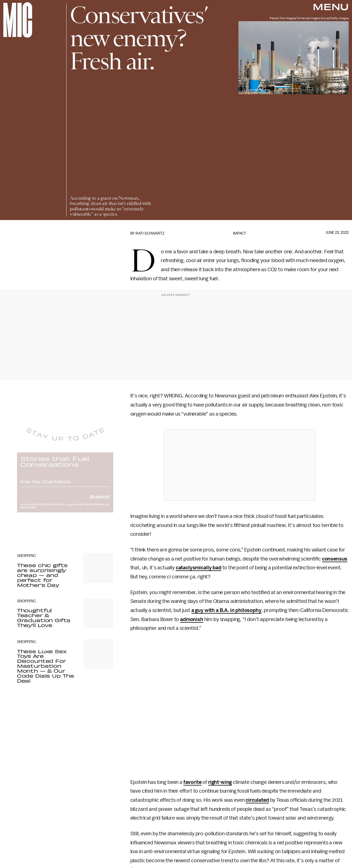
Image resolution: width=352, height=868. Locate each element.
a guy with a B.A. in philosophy (226, 610)
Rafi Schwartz (150, 233)
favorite (193, 782)
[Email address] (65, 485)
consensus (335, 559)
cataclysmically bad (199, 568)
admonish (192, 619)
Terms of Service (94, 508)
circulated (257, 800)
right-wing (220, 782)
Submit (100, 500)
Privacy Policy (28, 511)
